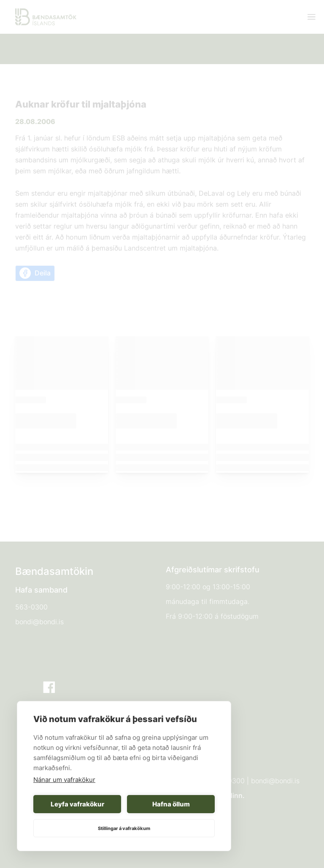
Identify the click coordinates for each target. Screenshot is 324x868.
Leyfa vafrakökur (77, 804)
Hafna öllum (171, 804)
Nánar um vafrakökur (64, 780)
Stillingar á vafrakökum (124, 828)
